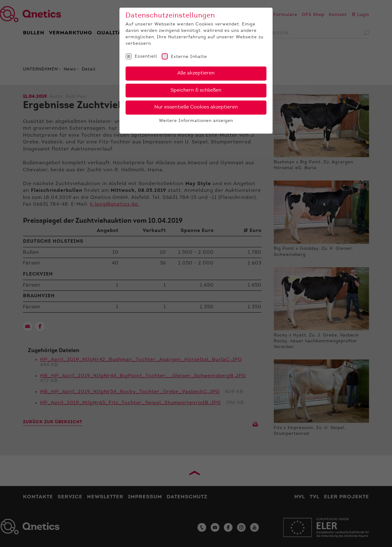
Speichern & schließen (196, 90)
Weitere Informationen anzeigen (196, 121)
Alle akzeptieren (196, 73)
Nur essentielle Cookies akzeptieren (196, 107)
